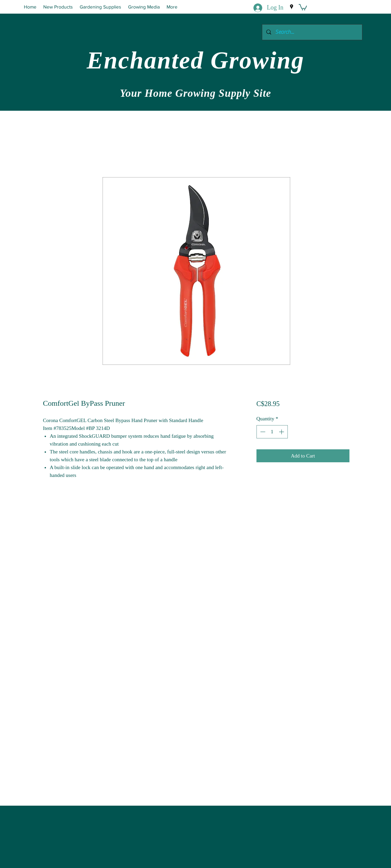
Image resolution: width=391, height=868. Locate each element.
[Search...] (311, 32)
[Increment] (282, 432)
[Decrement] (262, 432)
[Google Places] (292, 7)
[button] (303, 7)
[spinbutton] (272, 432)
